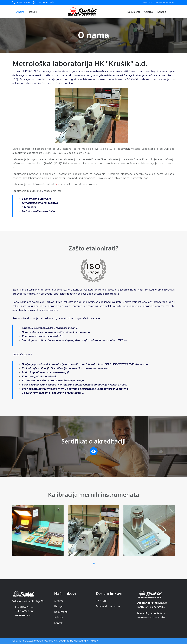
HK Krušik (148, 3)
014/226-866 (23, 3)
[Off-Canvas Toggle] (172, 12)
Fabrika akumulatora (165, 3)
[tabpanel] (38, 533)
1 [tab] (93, 563)
